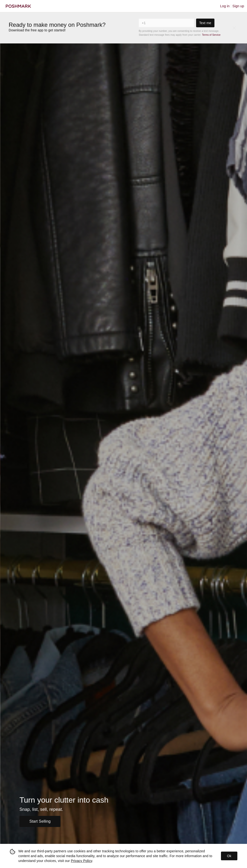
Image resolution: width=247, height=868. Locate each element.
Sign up (238, 6)
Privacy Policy (82, 861)
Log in (225, 6)
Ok (229, 856)
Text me (205, 23)
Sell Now (32, 821)
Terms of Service (211, 35)
